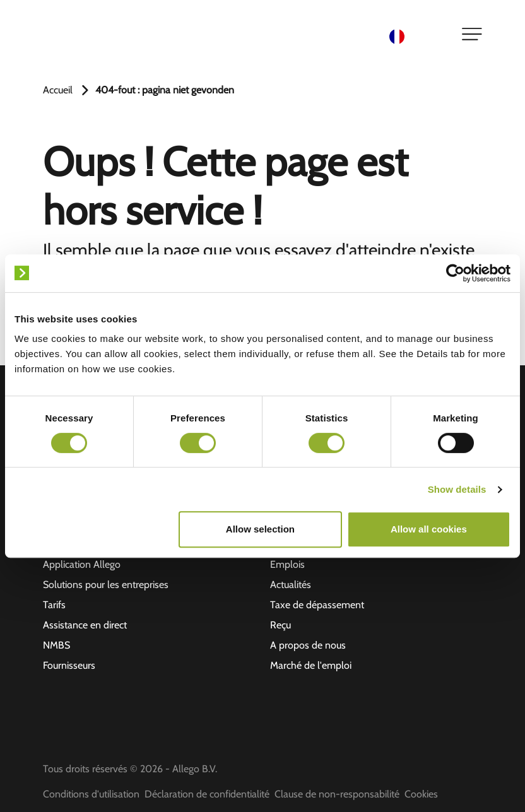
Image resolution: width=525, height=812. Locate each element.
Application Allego (82, 564)
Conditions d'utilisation (91, 794)
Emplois (287, 564)
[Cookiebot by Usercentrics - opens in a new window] (455, 273)
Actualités (291, 585)
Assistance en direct (85, 625)
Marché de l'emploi (311, 665)
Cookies (421, 794)
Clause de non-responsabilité (337, 794)
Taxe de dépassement (317, 605)
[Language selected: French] (417, 36)
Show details (457, 489)
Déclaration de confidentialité (207, 794)
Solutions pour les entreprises (106, 585)
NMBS (56, 645)
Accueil (58, 90)
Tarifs (54, 605)
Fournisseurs (69, 665)
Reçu (280, 625)
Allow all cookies (429, 529)
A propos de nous (308, 645)
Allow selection (260, 529)
